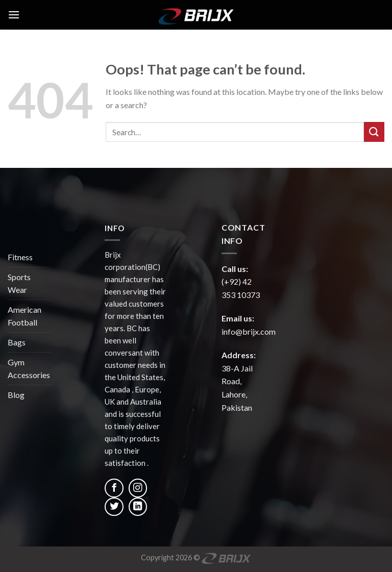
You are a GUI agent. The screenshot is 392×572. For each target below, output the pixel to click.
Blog (16, 395)
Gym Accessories (29, 369)
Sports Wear (19, 283)
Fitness (20, 257)
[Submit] (374, 132)
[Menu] (14, 15)
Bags (17, 342)
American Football (24, 316)
